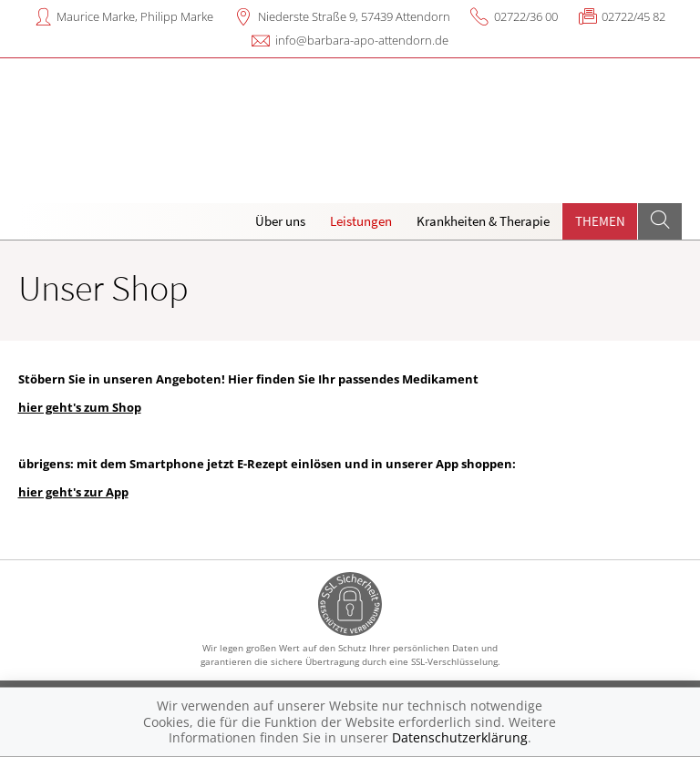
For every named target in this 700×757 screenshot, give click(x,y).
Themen (600, 221)
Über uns (280, 221)
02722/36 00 (526, 16)
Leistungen (361, 221)
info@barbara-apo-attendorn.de (362, 40)
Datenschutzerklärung (460, 737)
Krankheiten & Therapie (483, 221)
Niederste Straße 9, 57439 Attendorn (354, 16)
